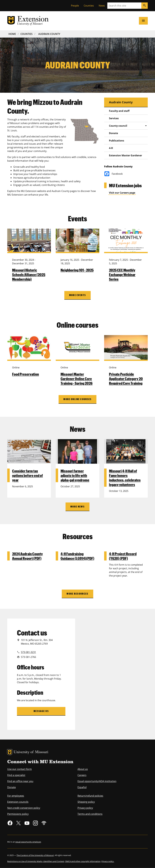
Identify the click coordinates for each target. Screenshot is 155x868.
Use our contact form (20, 769)
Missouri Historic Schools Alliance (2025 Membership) (29, 274)
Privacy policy (85, 808)
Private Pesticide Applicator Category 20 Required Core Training (126, 379)
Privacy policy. (108, 861)
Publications (117, 141)
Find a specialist (16, 775)
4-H (111, 148)
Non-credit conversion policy (24, 808)
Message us (41, 711)
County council (118, 126)
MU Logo (10, 752)
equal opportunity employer (28, 842)
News (102, 6)
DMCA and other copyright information (83, 861)
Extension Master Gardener (125, 155)
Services (114, 118)
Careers (82, 775)
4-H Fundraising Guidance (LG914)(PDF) (77, 556)
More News (77, 506)
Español (82, 787)
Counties (89, 6)
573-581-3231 (28, 652)
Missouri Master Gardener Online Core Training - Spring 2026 (77, 379)
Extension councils (18, 802)
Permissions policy (18, 814)
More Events (77, 295)
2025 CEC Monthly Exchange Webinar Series (122, 274)
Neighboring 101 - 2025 (77, 270)
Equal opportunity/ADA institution (97, 781)
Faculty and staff (119, 111)
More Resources (77, 594)
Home (12, 34)
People (75, 6)
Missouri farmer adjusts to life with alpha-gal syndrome (75, 475)
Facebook (114, 174)
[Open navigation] (143, 21)
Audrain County (49, 34)
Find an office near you (20, 781)
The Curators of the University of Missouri (35, 855)
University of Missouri (31, 752)
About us (83, 769)
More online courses (77, 399)
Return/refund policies (90, 796)
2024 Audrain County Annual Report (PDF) (27, 556)
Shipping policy (86, 802)
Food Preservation (26, 374)
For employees (16, 796)
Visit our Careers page (122, 193)
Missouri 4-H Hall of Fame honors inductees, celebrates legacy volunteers (125, 478)
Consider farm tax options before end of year (27, 475)
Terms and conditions (90, 814)
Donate (113, 133)
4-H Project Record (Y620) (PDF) (123, 556)
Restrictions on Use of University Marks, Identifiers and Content (36, 861)
